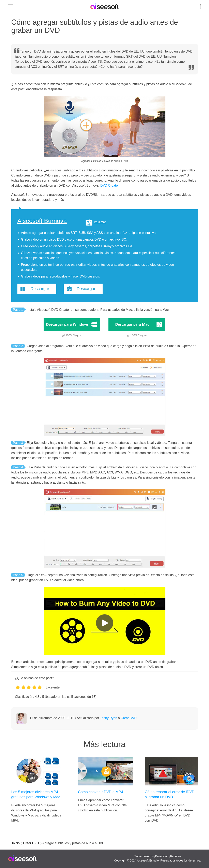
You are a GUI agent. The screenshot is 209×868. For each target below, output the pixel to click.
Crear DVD (129, 718)
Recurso (175, 856)
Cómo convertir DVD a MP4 (101, 792)
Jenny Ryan (109, 718)
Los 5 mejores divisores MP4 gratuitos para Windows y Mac (36, 794)
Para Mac (100, 222)
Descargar (40, 289)
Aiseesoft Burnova (42, 221)
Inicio (16, 843)
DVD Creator (110, 186)
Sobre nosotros (144, 856)
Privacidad (162, 856)
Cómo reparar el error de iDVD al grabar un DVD (170, 794)
